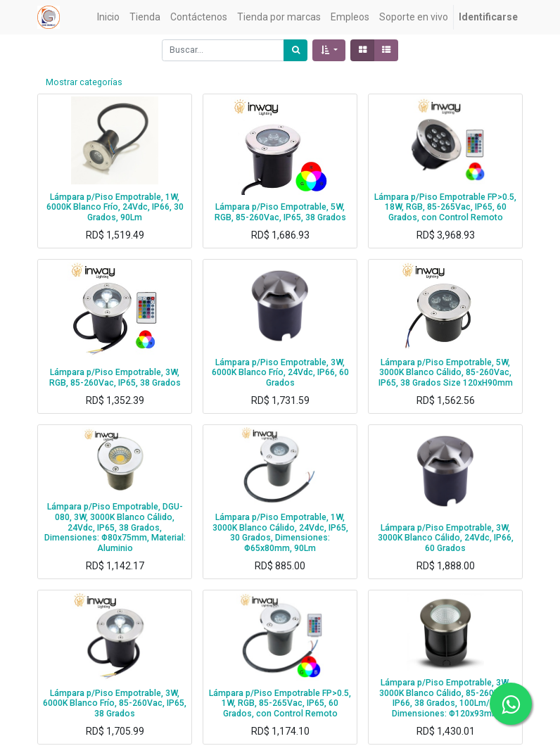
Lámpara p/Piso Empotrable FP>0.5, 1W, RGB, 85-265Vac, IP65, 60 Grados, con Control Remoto (280, 703)
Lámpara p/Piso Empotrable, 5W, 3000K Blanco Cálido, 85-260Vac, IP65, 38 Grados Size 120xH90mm (446, 373)
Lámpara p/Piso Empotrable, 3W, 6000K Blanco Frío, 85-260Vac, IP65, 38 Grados (115, 703)
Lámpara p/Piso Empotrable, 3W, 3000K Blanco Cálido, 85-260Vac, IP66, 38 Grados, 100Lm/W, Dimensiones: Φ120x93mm (445, 698)
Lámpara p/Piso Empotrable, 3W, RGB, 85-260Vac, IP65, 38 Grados (115, 378)
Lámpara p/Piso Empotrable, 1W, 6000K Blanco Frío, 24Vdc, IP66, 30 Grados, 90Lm (115, 207)
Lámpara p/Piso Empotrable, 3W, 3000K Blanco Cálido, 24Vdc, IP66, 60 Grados (446, 538)
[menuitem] (108, 17)
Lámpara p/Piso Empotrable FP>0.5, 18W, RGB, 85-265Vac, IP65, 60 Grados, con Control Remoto (445, 207)
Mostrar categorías (84, 82)
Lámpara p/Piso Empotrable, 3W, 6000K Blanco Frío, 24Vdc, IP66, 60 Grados (280, 373)
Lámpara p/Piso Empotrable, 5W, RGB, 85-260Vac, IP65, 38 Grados (280, 212)
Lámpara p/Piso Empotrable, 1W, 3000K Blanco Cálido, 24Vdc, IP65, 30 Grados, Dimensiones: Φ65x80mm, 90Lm (280, 533)
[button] (329, 50)
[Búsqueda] (295, 50)
